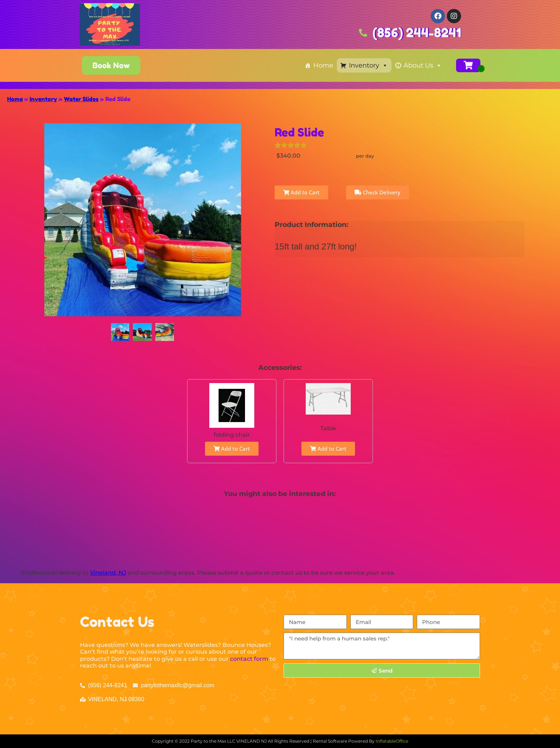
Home (323, 65)
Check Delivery (377, 192)
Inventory (368, 65)
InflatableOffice (392, 741)
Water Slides (81, 99)
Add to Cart (301, 192)
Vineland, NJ (108, 573)
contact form (249, 659)
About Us (423, 65)
